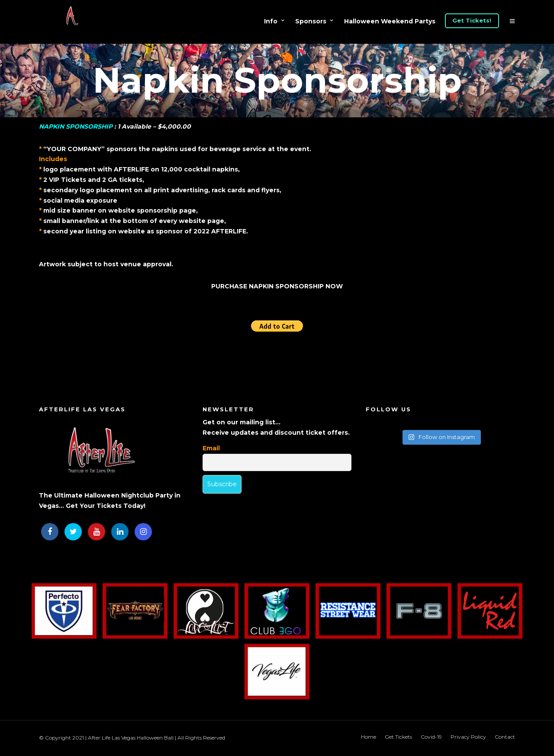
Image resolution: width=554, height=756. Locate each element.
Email (211, 448)
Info (271, 21)
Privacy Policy (468, 737)
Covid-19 (431, 737)
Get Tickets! (472, 20)
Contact (505, 737)
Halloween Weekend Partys (390, 21)
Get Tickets (398, 737)
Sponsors (311, 21)
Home (369, 737)
